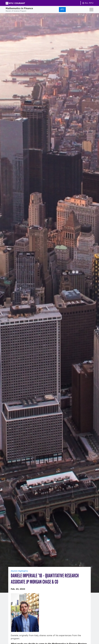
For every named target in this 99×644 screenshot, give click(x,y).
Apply (62, 9)
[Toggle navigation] (91, 10)
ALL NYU (88, 3)
